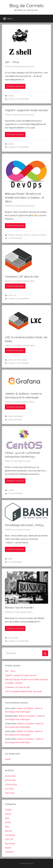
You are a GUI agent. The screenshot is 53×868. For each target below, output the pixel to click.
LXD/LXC (27, 235)
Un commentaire (16, 493)
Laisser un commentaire (19, 99)
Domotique (18, 416)
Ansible (11, 235)
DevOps (19, 235)
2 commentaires (15, 562)
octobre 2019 (11, 784)
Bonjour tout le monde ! (19, 607)
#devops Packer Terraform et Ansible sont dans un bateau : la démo (24, 198)
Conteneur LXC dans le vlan (22, 277)
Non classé (22, 360)
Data (10, 416)
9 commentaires (15, 420)
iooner (8, 759)
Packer (35, 235)
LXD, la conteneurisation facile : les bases (23, 691)
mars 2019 (10, 793)
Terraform (43, 235)
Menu (8, 19)
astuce (11, 96)
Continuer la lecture (15, 86)
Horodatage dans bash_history (24, 525)
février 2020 (10, 776)
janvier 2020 (10, 780)
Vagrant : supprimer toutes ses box (26, 110)
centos (11, 490)
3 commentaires (15, 238)
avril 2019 (9, 789)
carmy (32, 66)
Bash (10, 559)
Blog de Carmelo (26, 5)
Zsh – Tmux (12, 62)
